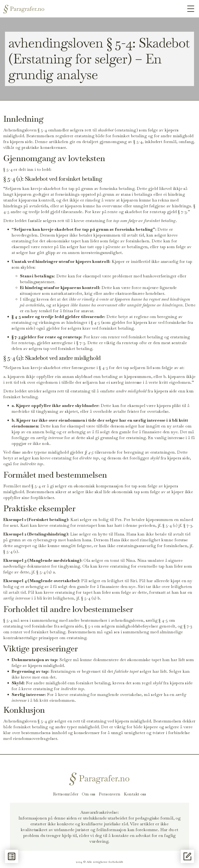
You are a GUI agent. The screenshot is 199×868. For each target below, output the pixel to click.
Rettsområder (65, 794)
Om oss (89, 794)
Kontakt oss (135, 794)
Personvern (110, 794)
